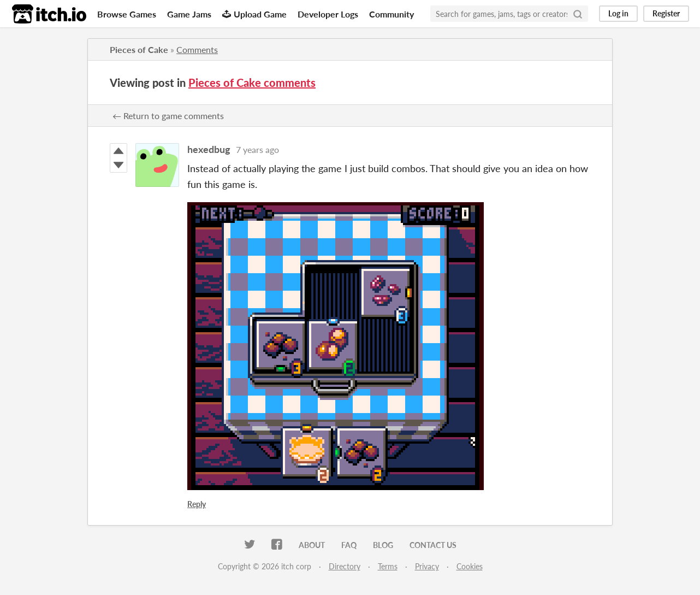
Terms (388, 566)
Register (666, 13)
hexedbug (209, 149)
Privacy (427, 566)
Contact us (433, 545)
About (312, 545)
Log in (618, 13)
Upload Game (254, 14)
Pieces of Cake (139, 49)
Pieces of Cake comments (252, 83)
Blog (383, 545)
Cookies (470, 566)
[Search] (578, 14)
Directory (345, 566)
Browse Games (127, 14)
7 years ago (257, 149)
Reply (197, 504)
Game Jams (189, 14)
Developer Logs (328, 14)
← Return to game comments (168, 116)
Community (391, 14)
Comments (197, 49)
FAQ (349, 545)
